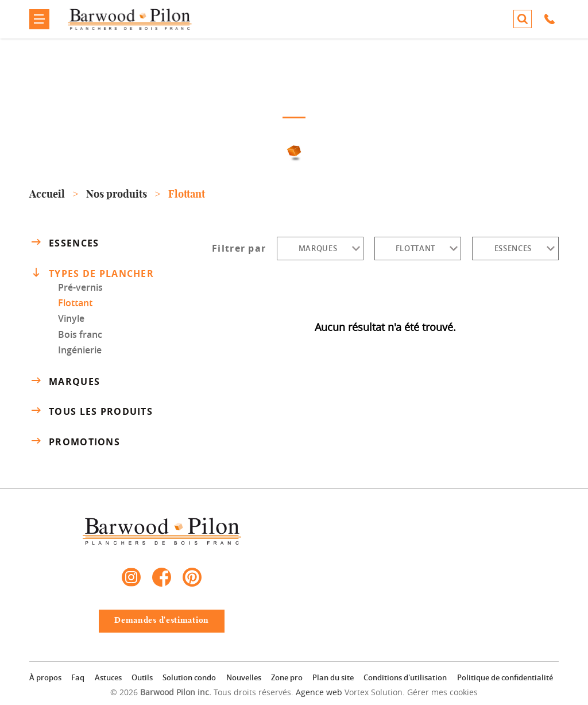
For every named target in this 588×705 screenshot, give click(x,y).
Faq (78, 677)
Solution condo (189, 677)
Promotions (75, 442)
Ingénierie (80, 350)
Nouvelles (244, 677)
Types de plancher (93, 273)
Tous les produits (91, 411)
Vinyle (71, 318)
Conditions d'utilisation (405, 677)
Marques (65, 381)
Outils (142, 677)
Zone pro (287, 677)
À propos (45, 677)
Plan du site (333, 677)
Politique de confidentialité (505, 677)
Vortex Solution (374, 692)
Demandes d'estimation (162, 621)
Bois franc (80, 334)
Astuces (108, 677)
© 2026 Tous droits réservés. (202, 692)
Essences (64, 242)
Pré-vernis (80, 287)
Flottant (75, 303)
